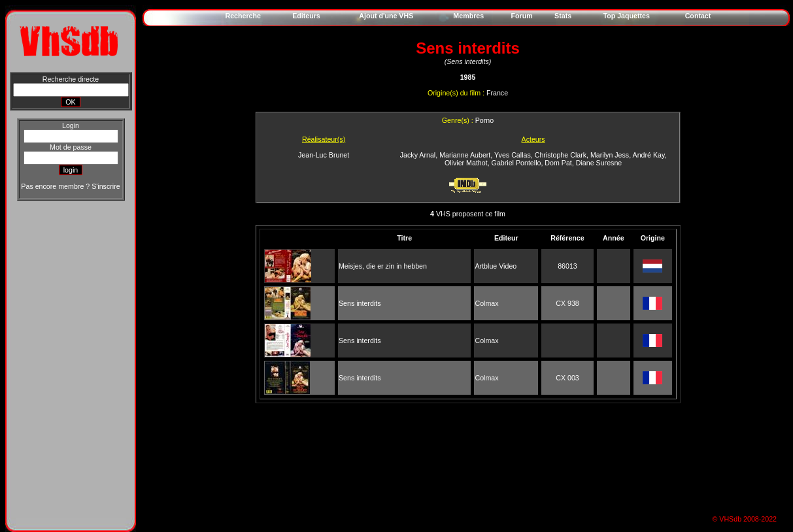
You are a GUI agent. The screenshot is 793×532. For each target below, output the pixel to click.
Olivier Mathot (466, 163)
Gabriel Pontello (516, 163)
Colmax (486, 303)
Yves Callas (513, 155)
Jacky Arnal (418, 155)
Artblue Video (496, 266)
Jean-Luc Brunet (324, 155)
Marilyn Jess (610, 155)
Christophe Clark (561, 155)
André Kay (649, 155)
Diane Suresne (599, 163)
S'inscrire (106, 186)
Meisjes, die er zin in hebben (383, 266)
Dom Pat (558, 163)
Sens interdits (360, 303)
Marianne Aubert (465, 155)
